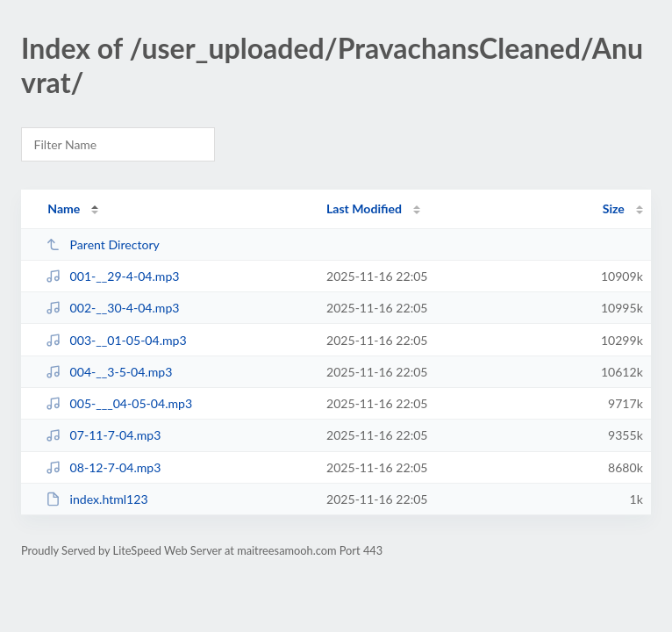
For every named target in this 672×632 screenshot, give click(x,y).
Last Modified (364, 208)
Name (64, 208)
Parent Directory (103, 244)
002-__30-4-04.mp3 (112, 308)
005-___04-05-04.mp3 (119, 403)
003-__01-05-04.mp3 (116, 340)
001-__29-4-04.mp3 (112, 276)
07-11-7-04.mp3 (103, 435)
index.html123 (97, 499)
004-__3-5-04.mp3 (109, 372)
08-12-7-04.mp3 (103, 467)
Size (614, 208)
